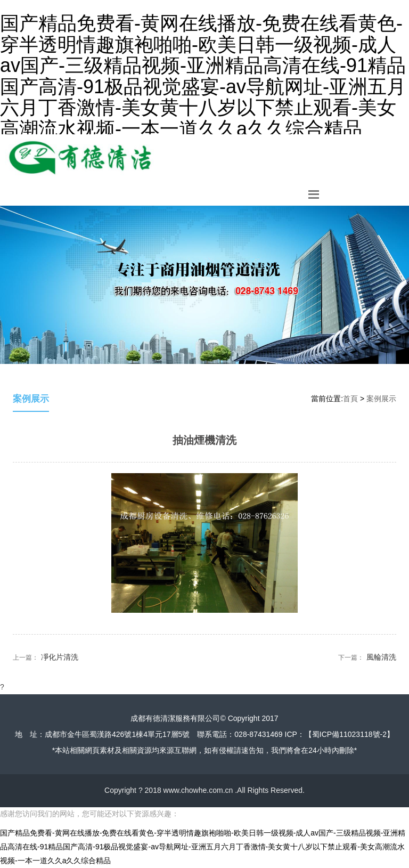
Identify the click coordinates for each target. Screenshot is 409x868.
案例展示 (381, 399)
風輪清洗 (381, 657)
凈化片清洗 (60, 657)
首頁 (350, 399)
